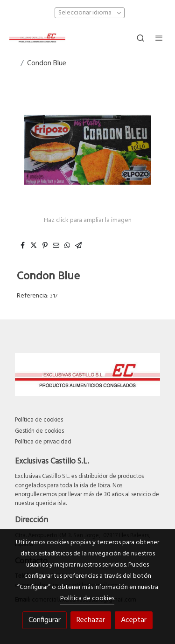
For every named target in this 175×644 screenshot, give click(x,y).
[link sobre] (87, 376)
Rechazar (91, 620)
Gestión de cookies (39, 431)
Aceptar (134, 620)
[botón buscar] (140, 38)
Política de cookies (39, 420)
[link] (37, 38)
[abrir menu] (159, 38)
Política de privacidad (43, 442)
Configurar (45, 620)
